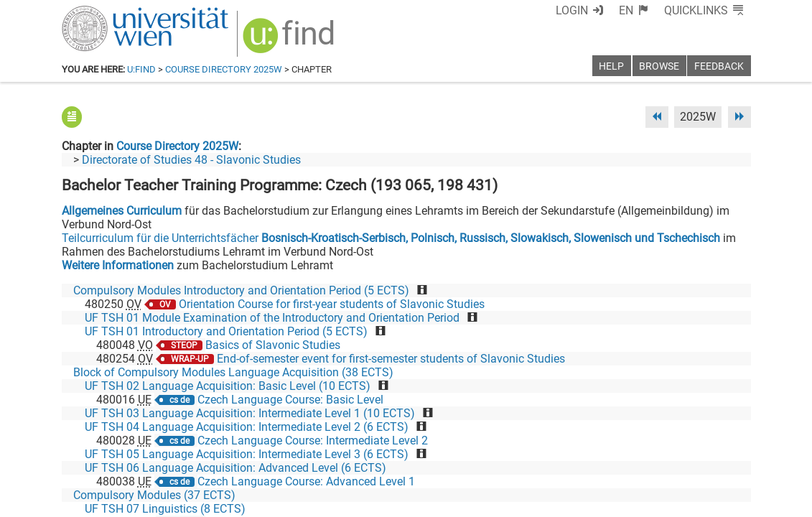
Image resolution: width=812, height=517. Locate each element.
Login (572, 10)
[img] (290, 41)
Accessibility (547, 501)
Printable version (709, 501)
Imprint (489, 501)
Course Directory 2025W (224, 69)
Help (611, 66)
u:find (141, 69)
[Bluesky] (636, 457)
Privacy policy (622, 501)
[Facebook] (590, 457)
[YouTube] (682, 457)
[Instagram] (728, 457)
